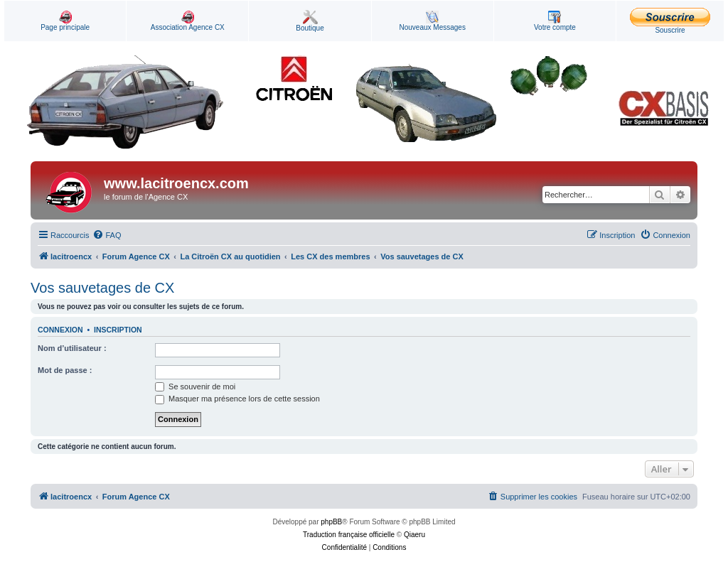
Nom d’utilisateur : (72, 348)
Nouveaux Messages (433, 21)
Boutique (310, 21)
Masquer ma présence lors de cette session (237, 399)
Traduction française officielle (349, 535)
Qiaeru (414, 535)
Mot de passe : (65, 370)
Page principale (65, 21)
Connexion (60, 330)
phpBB (331, 522)
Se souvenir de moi (195, 386)
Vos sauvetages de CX (102, 288)
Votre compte (555, 21)
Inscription (118, 330)
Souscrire (670, 21)
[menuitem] (107, 235)
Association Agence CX (188, 21)
